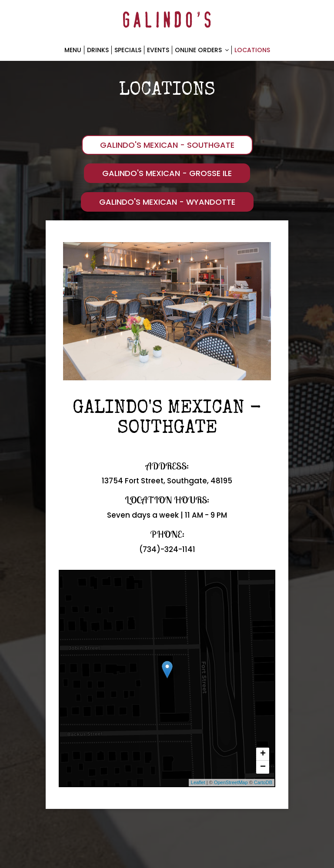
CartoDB (263, 782)
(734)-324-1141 (167, 549)
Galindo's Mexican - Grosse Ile (167, 173)
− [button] (263, 767)
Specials (128, 50)
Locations (252, 50)
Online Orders (202, 50)
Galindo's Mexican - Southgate (167, 145)
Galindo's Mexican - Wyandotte (167, 202)
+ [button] (263, 754)
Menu (73, 50)
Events (158, 50)
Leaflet (198, 782)
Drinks (98, 50)
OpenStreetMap (231, 782)
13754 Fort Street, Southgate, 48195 (167, 481)
